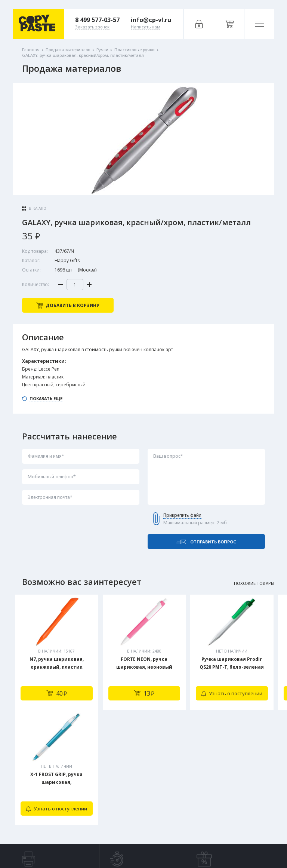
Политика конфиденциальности (74, 847)
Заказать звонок (91, 798)
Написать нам (88, 814)
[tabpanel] (56, 652)
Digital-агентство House (225, 846)
